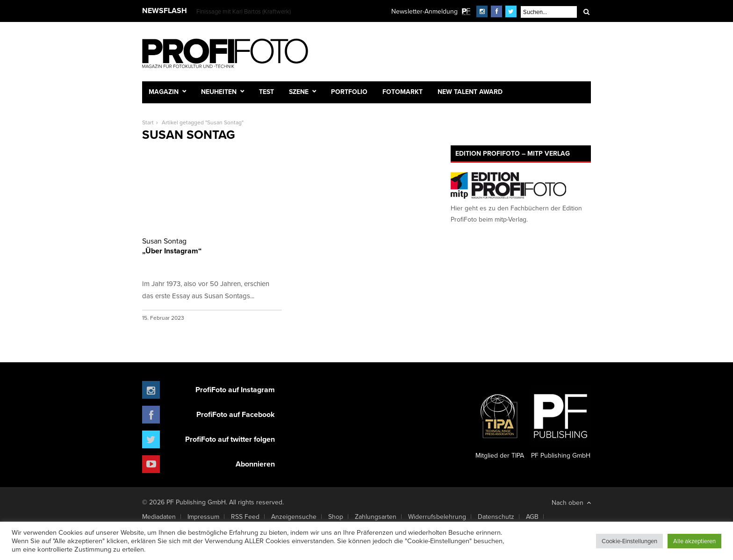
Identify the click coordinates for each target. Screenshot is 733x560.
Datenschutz (496, 517)
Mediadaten (159, 517)
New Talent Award (470, 92)
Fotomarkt (402, 92)
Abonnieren (255, 464)
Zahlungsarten (376, 517)
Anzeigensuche (294, 517)
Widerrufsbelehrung (437, 517)
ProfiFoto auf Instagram (235, 390)
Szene (299, 92)
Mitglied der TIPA (500, 423)
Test (266, 92)
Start (148, 122)
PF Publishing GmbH (561, 423)
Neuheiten (219, 92)
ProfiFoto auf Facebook (236, 414)
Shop (336, 517)
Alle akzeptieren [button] (694, 541)
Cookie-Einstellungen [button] (629, 541)
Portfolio (349, 92)
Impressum (203, 517)
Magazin (164, 92)
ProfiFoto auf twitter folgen (230, 439)
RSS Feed (245, 517)
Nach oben (571, 503)
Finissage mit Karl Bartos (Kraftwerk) (244, 11)
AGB (532, 517)
